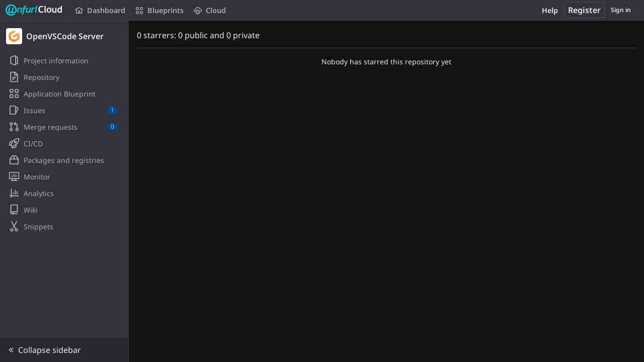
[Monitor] (64, 176)
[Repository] (64, 77)
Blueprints (159, 10)
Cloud (210, 10)
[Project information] (64, 60)
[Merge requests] (64, 127)
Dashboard (100, 10)
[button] (64, 350)
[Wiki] (64, 210)
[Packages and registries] (64, 160)
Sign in (621, 10)
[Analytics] (64, 193)
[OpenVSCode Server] (64, 36)
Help (550, 10)
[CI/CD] (64, 143)
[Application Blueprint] (64, 94)
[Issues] (64, 110)
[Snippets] (64, 226)
